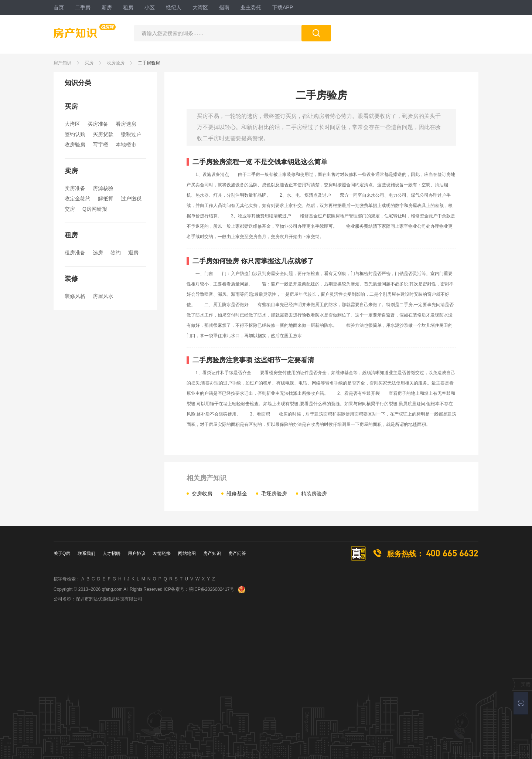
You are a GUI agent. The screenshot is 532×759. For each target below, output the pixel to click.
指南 (224, 7)
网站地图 (187, 553)
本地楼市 (126, 145)
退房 (133, 253)
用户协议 (137, 553)
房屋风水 (103, 296)
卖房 (71, 171)
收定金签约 (78, 199)
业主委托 (251, 7)
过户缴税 (131, 199)
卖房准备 (75, 188)
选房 (98, 253)
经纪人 (174, 7)
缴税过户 (131, 134)
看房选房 (126, 124)
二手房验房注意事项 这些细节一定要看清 (253, 360)
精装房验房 (314, 494)
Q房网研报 (95, 209)
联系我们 (86, 553)
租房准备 (75, 253)
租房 (128, 7)
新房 (107, 7)
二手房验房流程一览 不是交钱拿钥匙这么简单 (260, 162)
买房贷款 (103, 134)
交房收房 (202, 494)
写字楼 (100, 145)
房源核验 (103, 188)
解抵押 (106, 199)
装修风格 (75, 296)
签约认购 (75, 134)
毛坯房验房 (274, 494)
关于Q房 (62, 553)
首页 (59, 7)
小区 (150, 7)
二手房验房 (149, 63)
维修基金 (237, 494)
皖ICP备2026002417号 (212, 589)
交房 (70, 209)
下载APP (283, 7)
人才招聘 (112, 553)
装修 (71, 279)
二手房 (83, 7)
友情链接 (162, 553)
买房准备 (98, 124)
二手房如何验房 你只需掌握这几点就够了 (253, 261)
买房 (89, 63)
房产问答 (237, 553)
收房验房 (116, 63)
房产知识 (62, 63)
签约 (116, 253)
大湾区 (200, 7)
